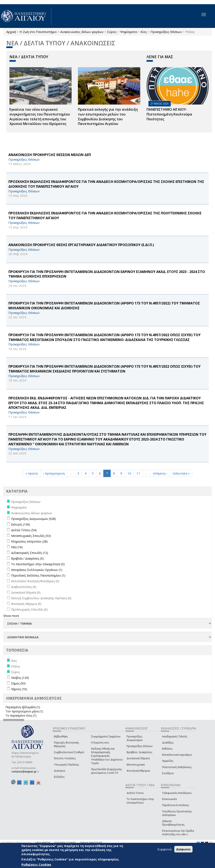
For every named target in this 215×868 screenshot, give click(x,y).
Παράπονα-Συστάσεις (176, 805)
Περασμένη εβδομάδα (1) (23, 707)
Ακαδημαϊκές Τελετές (175, 736)
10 (129, 473)
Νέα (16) (17, 547)
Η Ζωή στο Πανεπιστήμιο (38, 32)
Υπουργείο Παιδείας (66, 765)
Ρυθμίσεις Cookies (36, 864)
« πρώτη (32, 473)
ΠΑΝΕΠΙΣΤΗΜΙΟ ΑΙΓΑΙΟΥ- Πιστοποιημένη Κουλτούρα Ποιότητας (169, 114)
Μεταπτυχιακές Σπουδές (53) (31, 536)
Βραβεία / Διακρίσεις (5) (27, 558)
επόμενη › (160, 473)
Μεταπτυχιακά (136, 765)
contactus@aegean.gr (25, 772)
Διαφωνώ (183, 849)
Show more (11, 616)
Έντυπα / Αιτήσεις (65, 758)
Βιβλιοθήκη (61, 736)
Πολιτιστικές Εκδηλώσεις (177, 767)
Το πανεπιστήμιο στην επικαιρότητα (140, 801)
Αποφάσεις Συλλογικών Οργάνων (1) (37, 570)
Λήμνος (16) (19, 689)
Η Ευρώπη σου (100, 743)
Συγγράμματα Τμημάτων (106, 736)
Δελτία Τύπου (135, 793)
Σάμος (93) (18, 683)
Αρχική (11, 32)
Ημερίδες (168, 761)
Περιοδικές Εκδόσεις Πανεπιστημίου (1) (38, 575)
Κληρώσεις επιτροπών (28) (29, 541)
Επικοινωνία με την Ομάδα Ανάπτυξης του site (178, 833)
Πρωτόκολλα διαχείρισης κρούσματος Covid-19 (106, 771)
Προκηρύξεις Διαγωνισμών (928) (33, 519)
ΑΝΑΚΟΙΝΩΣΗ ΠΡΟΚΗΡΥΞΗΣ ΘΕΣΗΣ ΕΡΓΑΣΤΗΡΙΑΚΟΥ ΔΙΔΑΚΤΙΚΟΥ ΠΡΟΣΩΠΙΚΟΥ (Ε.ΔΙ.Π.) (81, 245)
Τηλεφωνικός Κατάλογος (177, 793)
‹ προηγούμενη (54, 473)
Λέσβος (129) (20, 678)
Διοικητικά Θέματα (138, 758)
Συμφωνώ (165, 849)
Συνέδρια (168, 773)
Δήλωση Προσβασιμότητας (173, 823)
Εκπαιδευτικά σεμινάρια (177, 755)
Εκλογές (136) (21, 524)
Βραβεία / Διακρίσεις (139, 752)
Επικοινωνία (169, 799)
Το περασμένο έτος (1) (21, 715)
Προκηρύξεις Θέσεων (166, 32)
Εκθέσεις (167, 749)
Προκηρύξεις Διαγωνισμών (135, 738)
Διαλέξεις (168, 743)
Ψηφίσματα (128, 32)
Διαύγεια (60, 771)
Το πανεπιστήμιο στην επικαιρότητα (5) (38, 564)
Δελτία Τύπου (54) (24, 530)
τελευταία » (181, 473)
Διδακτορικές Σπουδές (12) (30, 553)
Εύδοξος (59, 777)
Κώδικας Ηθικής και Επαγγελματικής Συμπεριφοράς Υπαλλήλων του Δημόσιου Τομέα (107, 756)
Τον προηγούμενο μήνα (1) (24, 711)
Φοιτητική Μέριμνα (138, 771)
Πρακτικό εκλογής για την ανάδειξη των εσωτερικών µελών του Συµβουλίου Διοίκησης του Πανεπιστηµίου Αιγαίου (108, 117)
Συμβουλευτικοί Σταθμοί (69, 752)
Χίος (144, 32)
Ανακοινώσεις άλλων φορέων (82, 32)
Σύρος (112, 32)
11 (138, 473)
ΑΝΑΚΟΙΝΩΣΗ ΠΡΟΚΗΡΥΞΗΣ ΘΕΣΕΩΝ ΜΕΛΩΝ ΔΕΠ (50, 155)
